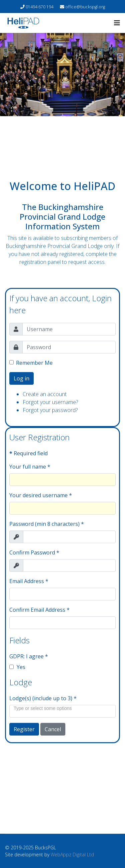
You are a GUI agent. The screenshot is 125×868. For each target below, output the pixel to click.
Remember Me (34, 363)
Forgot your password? (50, 410)
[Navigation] (117, 23)
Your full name (30, 467)
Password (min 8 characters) (47, 524)
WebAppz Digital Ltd (72, 855)
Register (24, 729)
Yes (17, 667)
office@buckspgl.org (85, 7)
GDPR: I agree (29, 656)
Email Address (29, 581)
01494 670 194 (39, 7)
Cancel (53, 729)
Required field (28, 453)
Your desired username (41, 495)
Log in (21, 378)
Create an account (45, 394)
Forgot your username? (50, 402)
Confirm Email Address (39, 610)
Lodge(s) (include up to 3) (43, 698)
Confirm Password (34, 552)
